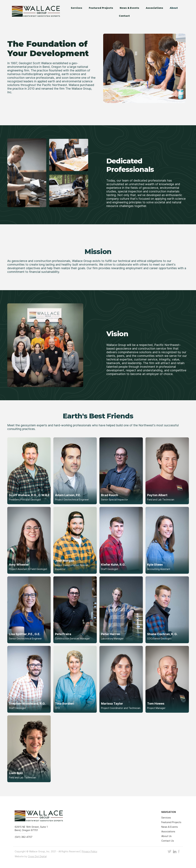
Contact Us (168, 841)
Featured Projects (101, 8)
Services (77, 8)
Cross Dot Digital (37, 856)
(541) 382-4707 (24, 837)
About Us (166, 836)
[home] (34, 12)
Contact (124, 16)
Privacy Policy (90, 851)
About (174, 8)
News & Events (130, 8)
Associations (154, 8)
